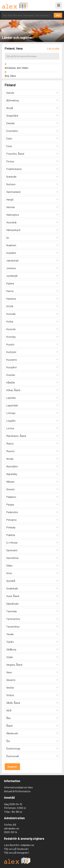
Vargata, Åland (14, 665)
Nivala (10, 459)
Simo (9, 573)
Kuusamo (12, 360)
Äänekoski (12, 733)
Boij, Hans (10, 76)
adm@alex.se (12, 828)
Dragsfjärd (12, 115)
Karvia (10, 291)
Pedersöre (12, 512)
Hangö (10, 199)
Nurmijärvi (12, 466)
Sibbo (9, 565)
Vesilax (10, 687)
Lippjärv (11, 421)
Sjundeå (11, 581)
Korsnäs (11, 314)
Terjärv (10, 642)
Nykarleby (12, 474)
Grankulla (11, 176)
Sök (58, 15)
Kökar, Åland (13, 390)
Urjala (9, 657)
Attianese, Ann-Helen (17, 68)
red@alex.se (27, 845)
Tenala (10, 634)
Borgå (10, 108)
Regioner (12, 767)
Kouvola (11, 329)
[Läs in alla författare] (53, 48)
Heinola (10, 207)
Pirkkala (11, 527)
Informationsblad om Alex (18, 787)
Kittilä (10, 306)
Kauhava (11, 299)
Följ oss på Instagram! (17, 852)
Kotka (10, 321)
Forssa (10, 161)
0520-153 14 (11, 832)
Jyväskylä (12, 276)
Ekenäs (10, 123)
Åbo (9, 718)
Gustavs (11, 184)
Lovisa (10, 428)
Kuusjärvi (12, 367)
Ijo (8, 238)
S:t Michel (12, 543)
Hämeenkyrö (13, 230)
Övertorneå (12, 756)
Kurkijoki (11, 352)
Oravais (10, 489)
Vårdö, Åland (13, 703)
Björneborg (12, 100)
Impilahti (11, 253)
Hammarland (13, 192)
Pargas (10, 504)
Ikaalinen (11, 245)
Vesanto (11, 680)
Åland (9, 726)
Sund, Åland (13, 596)
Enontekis (12, 131)
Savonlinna (12, 558)
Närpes (10, 482)
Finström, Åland (15, 154)
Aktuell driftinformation (17, 791)
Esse (9, 146)
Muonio (10, 451)
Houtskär (11, 222)
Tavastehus (13, 626)
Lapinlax (11, 398)
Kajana (10, 283)
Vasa (9, 672)
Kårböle (11, 382)
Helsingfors (13, 215)
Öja (8, 741)
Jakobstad (12, 260)
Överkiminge (13, 748)
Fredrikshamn (14, 169)
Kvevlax (11, 375)
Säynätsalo (12, 604)
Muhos (10, 443)
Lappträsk (12, 405)
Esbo (9, 138)
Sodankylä (12, 588)
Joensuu (11, 268)
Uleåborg (11, 649)
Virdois (10, 695)
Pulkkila (11, 535)
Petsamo (11, 520)
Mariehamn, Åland (16, 436)
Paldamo (11, 497)
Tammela (11, 611)
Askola (10, 93)
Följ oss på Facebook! (16, 849)
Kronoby (11, 337)
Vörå (9, 710)
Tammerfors (13, 619)
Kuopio (10, 344)
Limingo (11, 413)
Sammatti (12, 550)
